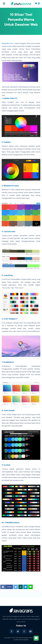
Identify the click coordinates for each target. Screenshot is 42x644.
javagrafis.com (7, 43)
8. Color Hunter (8, 411)
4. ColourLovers (9, 232)
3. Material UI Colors (10, 186)
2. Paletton (6, 142)
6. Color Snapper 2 (10, 319)
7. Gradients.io (8, 362)
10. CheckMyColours (11, 523)
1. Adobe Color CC (10, 98)
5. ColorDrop (7, 275)
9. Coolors (6, 465)
